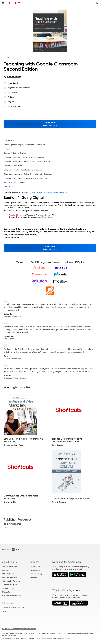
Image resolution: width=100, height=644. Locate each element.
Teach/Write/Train (10, 567)
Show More (9, 187)
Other (6, 527)
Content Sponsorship (11, 596)
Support (34, 562)
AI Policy (34, 577)
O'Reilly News (8, 574)
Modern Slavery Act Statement (59, 638)
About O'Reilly (10, 562)
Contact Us (35, 567)
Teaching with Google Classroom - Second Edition (45, 192)
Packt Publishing (15, 106)
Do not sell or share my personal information (19, 629)
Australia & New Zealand (13, 608)
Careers (6, 570)
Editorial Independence (37, 638)
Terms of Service (9, 638)
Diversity (6, 592)
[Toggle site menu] (3, 3)
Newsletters (35, 570)
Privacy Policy (36, 574)
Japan (5, 611)
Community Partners (11, 581)
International (9, 603)
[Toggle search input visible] (97, 3)
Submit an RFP (9, 588)
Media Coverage (10, 577)
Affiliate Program (10, 585)
